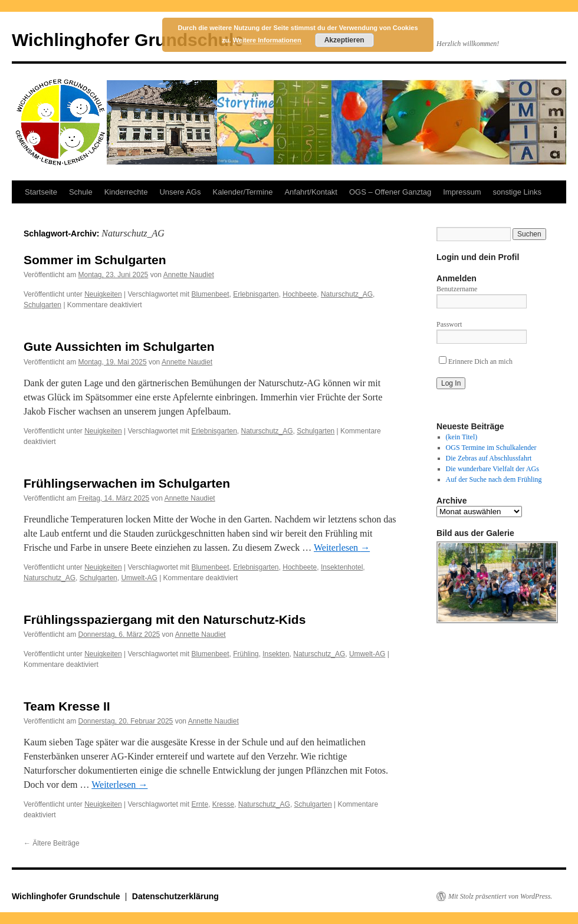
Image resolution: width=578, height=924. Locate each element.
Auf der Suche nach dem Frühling (494, 479)
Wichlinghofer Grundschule (128, 40)
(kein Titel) (462, 437)
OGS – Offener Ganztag (390, 192)
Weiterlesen (342, 548)
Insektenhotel (342, 567)
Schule (81, 192)
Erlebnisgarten (256, 294)
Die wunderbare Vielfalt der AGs (492, 469)
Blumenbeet (210, 294)
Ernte (200, 804)
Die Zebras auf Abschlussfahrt (489, 458)
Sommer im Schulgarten (95, 260)
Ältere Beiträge (52, 843)
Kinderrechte (126, 192)
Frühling (246, 654)
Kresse (223, 804)
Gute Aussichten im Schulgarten (119, 346)
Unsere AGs (180, 192)
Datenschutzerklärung (175, 896)
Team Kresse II (67, 706)
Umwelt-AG (139, 578)
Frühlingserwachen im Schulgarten (127, 483)
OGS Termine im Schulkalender (491, 448)
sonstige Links (517, 192)
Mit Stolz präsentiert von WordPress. (500, 896)
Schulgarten (42, 305)
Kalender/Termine (242, 192)
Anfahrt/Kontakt (311, 192)
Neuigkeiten (103, 294)
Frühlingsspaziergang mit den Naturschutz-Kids (165, 619)
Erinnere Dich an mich (476, 361)
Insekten (276, 654)
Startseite (41, 192)
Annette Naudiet (189, 275)
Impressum (462, 192)
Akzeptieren (344, 40)
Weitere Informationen (267, 40)
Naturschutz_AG (347, 294)
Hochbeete (300, 294)
